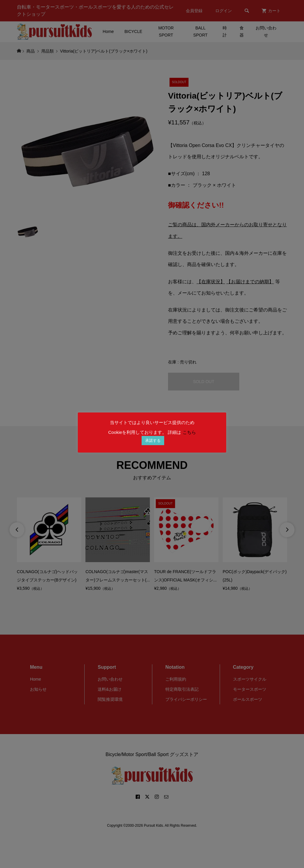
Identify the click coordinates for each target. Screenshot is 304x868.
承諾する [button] (153, 441)
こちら (189, 432)
